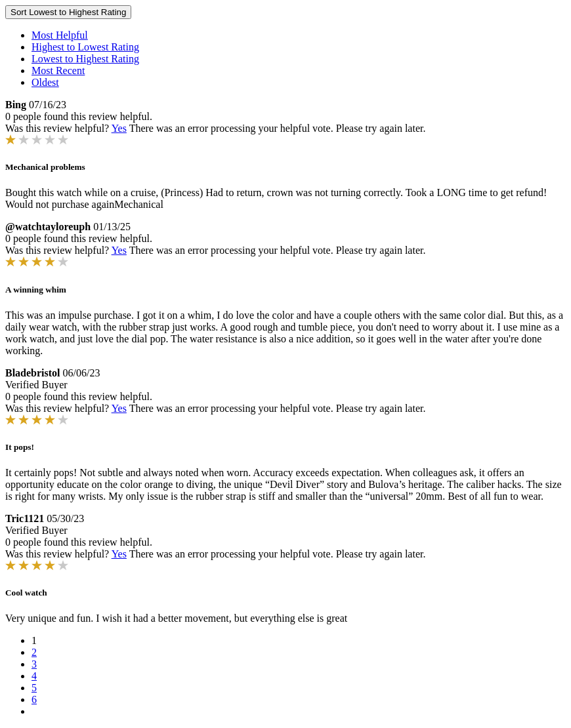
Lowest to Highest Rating (85, 59)
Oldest (45, 82)
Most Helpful (60, 35)
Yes (119, 128)
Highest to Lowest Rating (85, 47)
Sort (68, 12)
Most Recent (58, 71)
